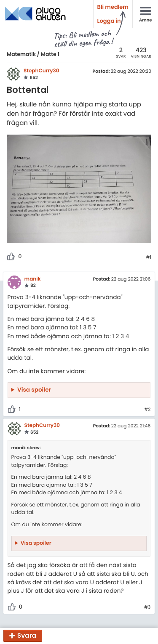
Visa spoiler (34, 390)
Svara (27, 636)
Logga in (109, 21)
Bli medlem (113, 7)
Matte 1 (50, 54)
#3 (147, 607)
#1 (149, 257)
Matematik (21, 54)
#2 (147, 410)
